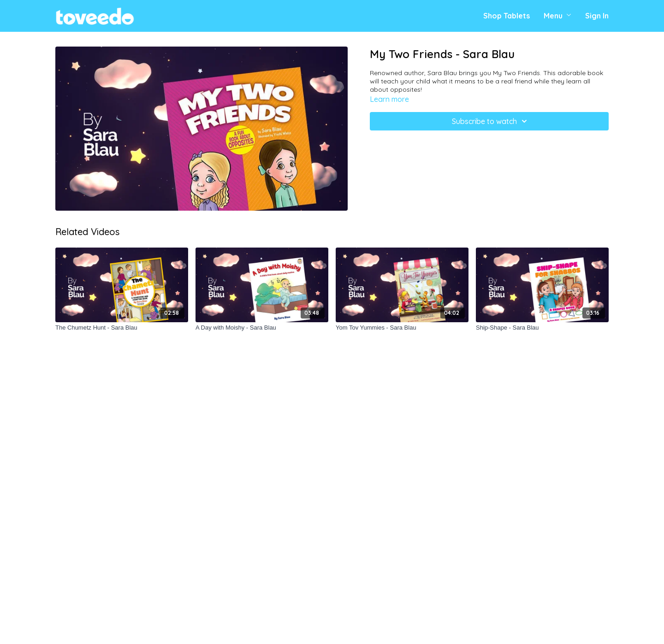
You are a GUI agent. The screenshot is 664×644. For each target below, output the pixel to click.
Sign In (597, 16)
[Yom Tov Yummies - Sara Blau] (402, 328)
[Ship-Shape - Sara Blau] (542, 328)
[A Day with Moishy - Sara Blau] (262, 328)
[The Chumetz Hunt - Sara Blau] (122, 328)
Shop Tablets (507, 16)
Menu (557, 16)
